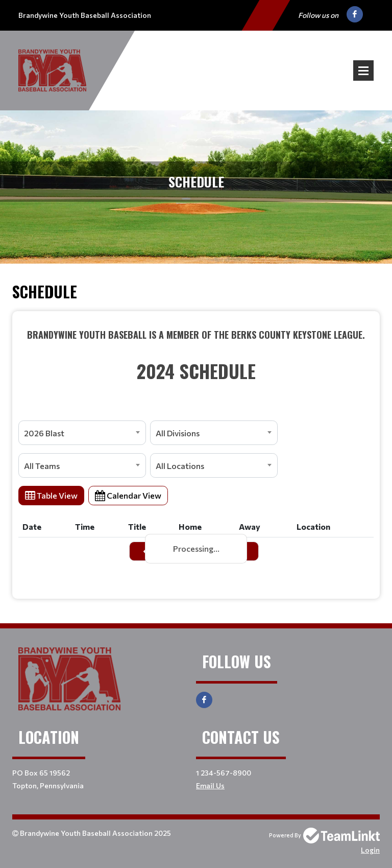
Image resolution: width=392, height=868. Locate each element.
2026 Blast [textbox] (44, 433)
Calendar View (128, 495)
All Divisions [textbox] (178, 433)
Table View (51, 495)
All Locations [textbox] (180, 466)
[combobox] (82, 433)
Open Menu (363, 71)
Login (370, 850)
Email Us (210, 785)
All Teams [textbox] (42, 466)
